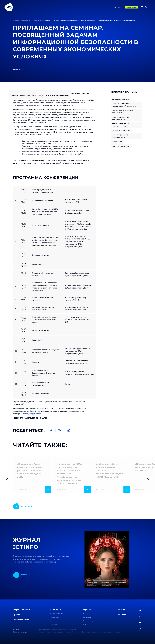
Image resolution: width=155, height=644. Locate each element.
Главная (16, 21)
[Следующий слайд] (147, 480)
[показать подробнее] (22, 506)
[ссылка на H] (140, 622)
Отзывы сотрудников (90, 621)
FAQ (84, 624)
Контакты (99, 7)
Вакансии (86, 614)
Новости (36, 21)
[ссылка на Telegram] (140, 610)
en (119, 7)
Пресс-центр (26, 21)
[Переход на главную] (9, 7)
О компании (56, 610)
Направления (55, 617)
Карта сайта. (42, 630)
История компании (57, 614)
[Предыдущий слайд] (8, 480)
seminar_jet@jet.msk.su (31, 414)
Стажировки (87, 617)
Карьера (87, 610)
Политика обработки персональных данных (87, 632)
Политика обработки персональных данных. (61, 630)
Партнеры (54, 621)
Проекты (46, 7)
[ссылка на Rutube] (140, 616)
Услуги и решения (22, 610)
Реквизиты (122, 615)
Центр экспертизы (61, 7)
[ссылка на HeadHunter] (140, 628)
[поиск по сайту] (146, 7)
